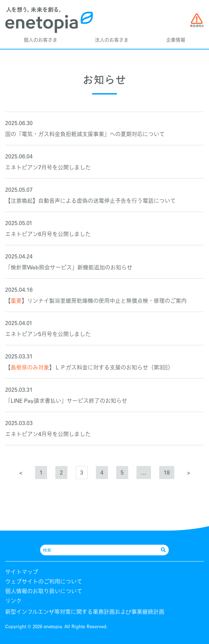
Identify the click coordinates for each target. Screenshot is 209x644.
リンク (13, 601)
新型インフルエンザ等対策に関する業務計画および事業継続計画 (85, 612)
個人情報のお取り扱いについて (44, 591)
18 (167, 473)
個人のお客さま (41, 40)
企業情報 (176, 40)
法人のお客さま (112, 40)
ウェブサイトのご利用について (44, 581)
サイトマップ (22, 572)
